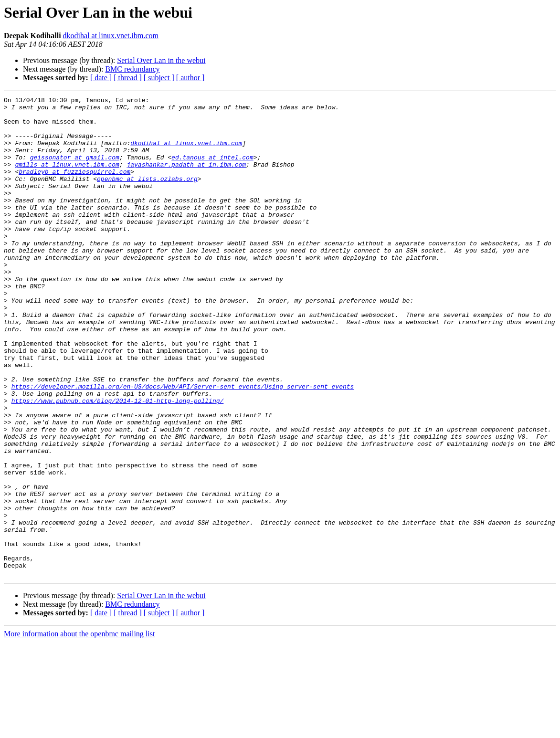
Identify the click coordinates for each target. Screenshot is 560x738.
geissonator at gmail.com (75, 170)
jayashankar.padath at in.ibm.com (186, 179)
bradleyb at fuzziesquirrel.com (74, 187)
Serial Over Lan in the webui (161, 60)
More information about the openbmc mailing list (79, 730)
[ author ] (190, 78)
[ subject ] (159, 78)
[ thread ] (128, 78)
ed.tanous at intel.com (212, 170)
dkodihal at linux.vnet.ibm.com (111, 36)
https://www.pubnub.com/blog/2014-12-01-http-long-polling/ (118, 462)
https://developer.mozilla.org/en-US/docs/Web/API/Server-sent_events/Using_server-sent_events (183, 445)
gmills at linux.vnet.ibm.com (67, 179)
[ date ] (101, 78)
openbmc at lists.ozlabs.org (147, 196)
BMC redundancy (132, 69)
